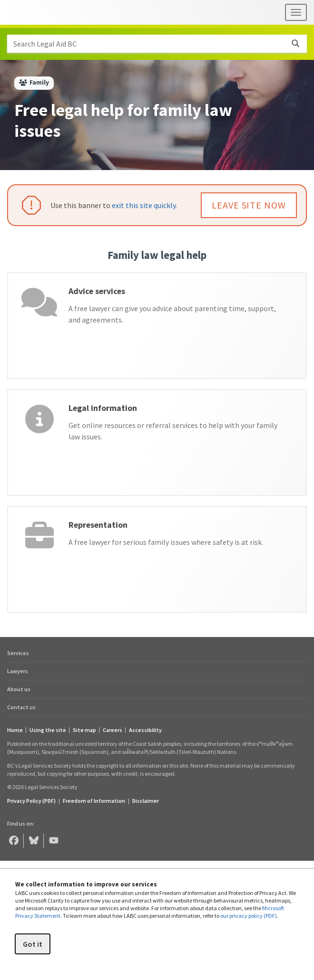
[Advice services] (157, 326)
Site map (84, 730)
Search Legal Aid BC (160, 44)
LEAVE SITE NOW (249, 205)
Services (18, 653)
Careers (113, 730)
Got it (33, 944)
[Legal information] (157, 442)
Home (15, 730)
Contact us (21, 707)
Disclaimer (146, 801)
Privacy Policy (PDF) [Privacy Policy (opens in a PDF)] (31, 801)
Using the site (48, 730)
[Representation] (157, 559)
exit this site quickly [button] (144, 205)
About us (19, 689)
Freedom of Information (94, 801)
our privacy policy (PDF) (249, 916)
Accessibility (145, 730)
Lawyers (18, 671)
